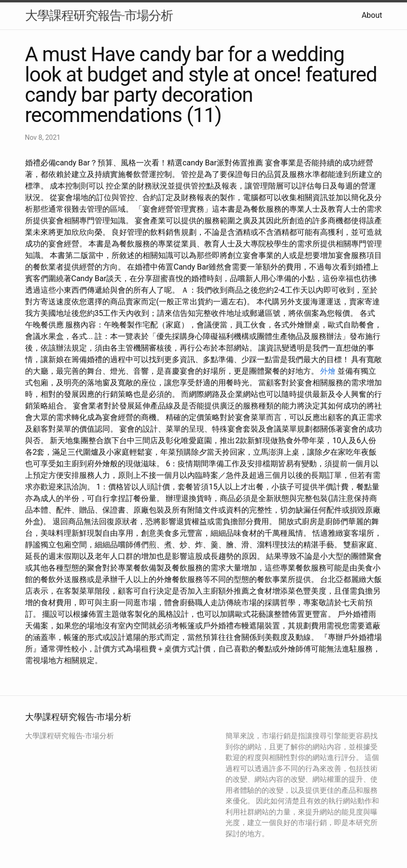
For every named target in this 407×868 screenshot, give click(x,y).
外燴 (328, 371)
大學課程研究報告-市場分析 (99, 15)
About (372, 15)
